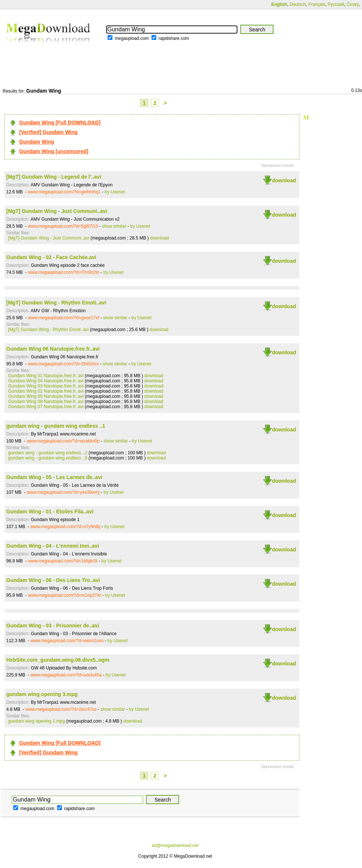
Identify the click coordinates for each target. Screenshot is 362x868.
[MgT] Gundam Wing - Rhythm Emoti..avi (56, 303)
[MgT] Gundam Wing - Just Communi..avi (57, 211)
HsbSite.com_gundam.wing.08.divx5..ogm (58, 660)
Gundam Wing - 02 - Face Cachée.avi (51, 257)
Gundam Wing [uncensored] (54, 151)
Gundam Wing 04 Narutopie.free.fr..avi (46, 381)
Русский (336, 4)
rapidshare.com (174, 38)
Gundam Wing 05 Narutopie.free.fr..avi (46, 396)
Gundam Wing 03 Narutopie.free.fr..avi (46, 386)
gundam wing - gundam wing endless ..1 (56, 426)
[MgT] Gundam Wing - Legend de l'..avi (54, 177)
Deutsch (298, 4)
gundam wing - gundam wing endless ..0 (48, 458)
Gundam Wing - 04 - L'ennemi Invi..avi (53, 546)
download (284, 180)
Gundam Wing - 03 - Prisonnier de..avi (53, 626)
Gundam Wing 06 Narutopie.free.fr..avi (53, 349)
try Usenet (115, 192)
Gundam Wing (37, 142)
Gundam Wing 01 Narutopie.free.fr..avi (46, 376)
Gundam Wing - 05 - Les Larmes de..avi (54, 477)
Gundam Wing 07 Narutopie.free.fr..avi (46, 407)
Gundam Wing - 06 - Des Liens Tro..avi (53, 580)
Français (317, 4)
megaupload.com (132, 38)
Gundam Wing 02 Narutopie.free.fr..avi (46, 391)
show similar (114, 226)
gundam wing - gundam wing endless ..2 (48, 453)
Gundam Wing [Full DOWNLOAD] (60, 123)
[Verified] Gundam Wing (48, 132)
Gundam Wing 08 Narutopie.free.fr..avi (46, 402)
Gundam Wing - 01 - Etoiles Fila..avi (50, 512)
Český (353, 4)
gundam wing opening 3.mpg (42, 694)
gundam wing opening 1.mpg (36, 721)
